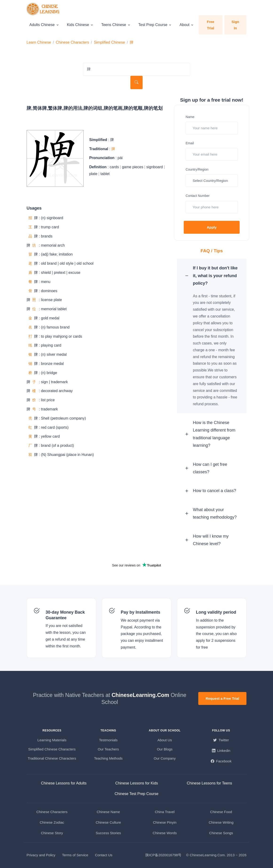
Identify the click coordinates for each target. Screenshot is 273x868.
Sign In (236, 25)
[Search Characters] (136, 69)
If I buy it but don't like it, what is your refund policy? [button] (215, 276)
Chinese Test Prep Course (136, 794)
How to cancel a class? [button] (214, 491)
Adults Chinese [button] (42, 25)
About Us (165, 740)
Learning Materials (52, 740)
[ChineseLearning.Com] (43, 9)
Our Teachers (108, 749)
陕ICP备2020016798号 (163, 855)
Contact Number (198, 196)
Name (190, 117)
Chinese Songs (221, 833)
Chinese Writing (221, 822)
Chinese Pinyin (165, 822)
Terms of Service (75, 855)
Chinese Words (165, 833)
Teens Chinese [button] (114, 25)
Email (190, 143)
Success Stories (108, 833)
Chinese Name (108, 812)
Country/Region (197, 169)
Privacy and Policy (41, 855)
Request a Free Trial (222, 698)
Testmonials (108, 740)
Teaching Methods (108, 758)
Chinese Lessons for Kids (137, 783)
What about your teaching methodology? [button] (215, 513)
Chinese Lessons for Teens (209, 783)
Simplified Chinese (109, 42)
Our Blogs (165, 749)
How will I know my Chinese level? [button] (211, 540)
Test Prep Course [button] (153, 25)
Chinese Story (52, 833)
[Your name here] (212, 128)
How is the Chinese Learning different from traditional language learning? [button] (214, 434)
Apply (212, 227)
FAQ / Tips (212, 251)
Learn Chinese (39, 42)
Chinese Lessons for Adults (64, 783)
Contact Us (104, 855)
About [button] (184, 25)
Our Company (165, 758)
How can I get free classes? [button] (210, 468)
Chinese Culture (108, 822)
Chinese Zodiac (52, 822)
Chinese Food (221, 812)
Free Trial (211, 25)
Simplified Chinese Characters (52, 749)
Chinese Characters (72, 42)
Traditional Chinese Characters (52, 758)
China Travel (165, 812)
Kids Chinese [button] (78, 25)
